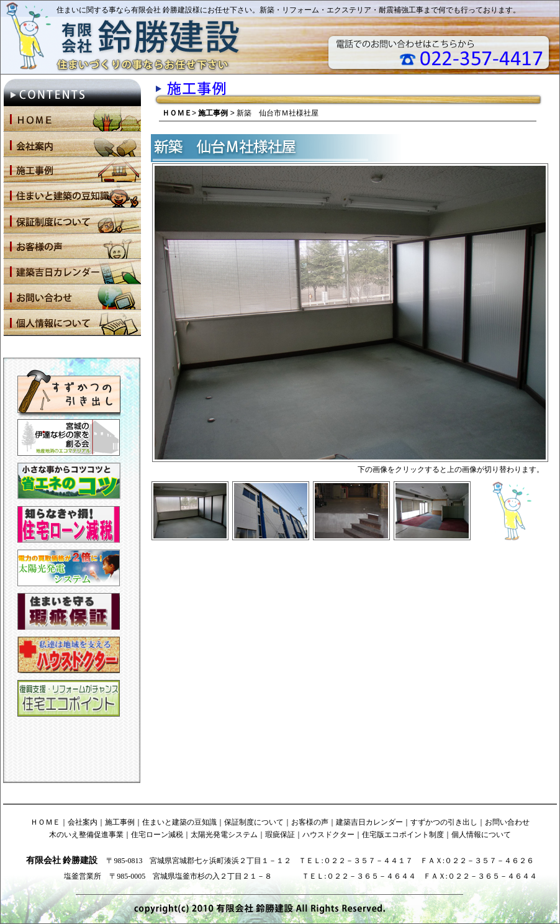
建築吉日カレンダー (369, 822)
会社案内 (83, 822)
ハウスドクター (328, 835)
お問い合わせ (507, 822)
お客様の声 (310, 822)
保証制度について (254, 822)
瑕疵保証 (280, 835)
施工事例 (213, 113)
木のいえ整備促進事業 (86, 835)
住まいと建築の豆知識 (179, 822)
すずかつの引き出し (444, 822)
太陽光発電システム (224, 835)
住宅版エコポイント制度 (403, 835)
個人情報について (481, 835)
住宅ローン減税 (157, 835)
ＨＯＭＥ (177, 113)
